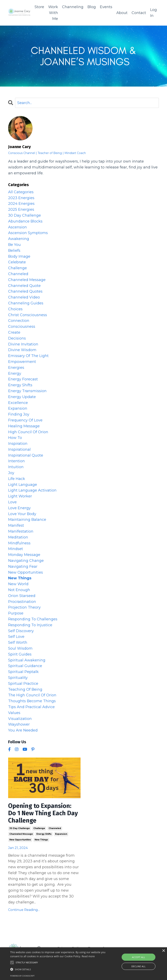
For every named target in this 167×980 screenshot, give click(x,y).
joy (11, 473)
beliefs (14, 251)
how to (15, 438)
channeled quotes (25, 292)
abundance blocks (25, 221)
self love (16, 637)
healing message (24, 426)
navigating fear (23, 567)
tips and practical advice (31, 707)
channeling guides (26, 303)
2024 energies (21, 204)
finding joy (19, 414)
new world (18, 584)
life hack (17, 479)
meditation (18, 537)
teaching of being (25, 689)
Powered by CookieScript (22, 976)
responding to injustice (30, 625)
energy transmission (27, 391)
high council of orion (28, 432)
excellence (18, 403)
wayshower (19, 724)
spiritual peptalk (23, 672)
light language (23, 485)
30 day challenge (20, 828)
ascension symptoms (28, 233)
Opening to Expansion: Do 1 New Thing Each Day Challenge (43, 813)
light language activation (32, 491)
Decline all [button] (139, 966)
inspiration (18, 444)
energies (16, 368)
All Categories (21, 192)
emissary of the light (28, 356)
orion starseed (22, 596)
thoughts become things (32, 701)
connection (19, 321)
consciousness (22, 327)
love (12, 502)
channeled (55, 828)
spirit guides (20, 654)
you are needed (23, 730)
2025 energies (21, 209)
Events (106, 7)
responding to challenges (33, 619)
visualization (20, 719)
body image (19, 256)
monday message (24, 555)
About (122, 13)
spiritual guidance (25, 666)
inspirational (19, 449)
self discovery (21, 631)
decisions (17, 338)
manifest (16, 525)
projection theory (24, 608)
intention (16, 461)
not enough (19, 590)
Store (39, 7)
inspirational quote (26, 455)
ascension (17, 227)
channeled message (21, 834)
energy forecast (23, 379)
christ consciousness (28, 315)
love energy (19, 508)
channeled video (24, 297)
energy (15, 373)
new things (41, 840)
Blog (92, 7)
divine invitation (23, 344)
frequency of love (25, 420)
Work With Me (53, 13)
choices (15, 309)
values (14, 713)
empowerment (22, 362)
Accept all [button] (138, 957)
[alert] (83, 964)
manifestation (21, 531)
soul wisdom (20, 648)
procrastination (22, 602)
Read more (88, 956)
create (14, 332)
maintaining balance (27, 520)
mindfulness (19, 543)
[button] (58, 969)
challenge (39, 828)
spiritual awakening (27, 660)
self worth (18, 642)
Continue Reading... (24, 910)
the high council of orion (32, 695)
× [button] (163, 951)
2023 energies (21, 198)
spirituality (18, 678)
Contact (139, 13)
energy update (22, 397)
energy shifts (44, 834)
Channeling (73, 7)
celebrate (17, 262)
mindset (16, 549)
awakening (19, 239)
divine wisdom (22, 350)
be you (14, 245)
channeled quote (24, 286)
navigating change (26, 561)
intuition (16, 467)
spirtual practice (23, 684)
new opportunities (20, 840)
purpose (16, 613)
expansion (61, 834)
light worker (20, 496)
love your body (22, 514)
